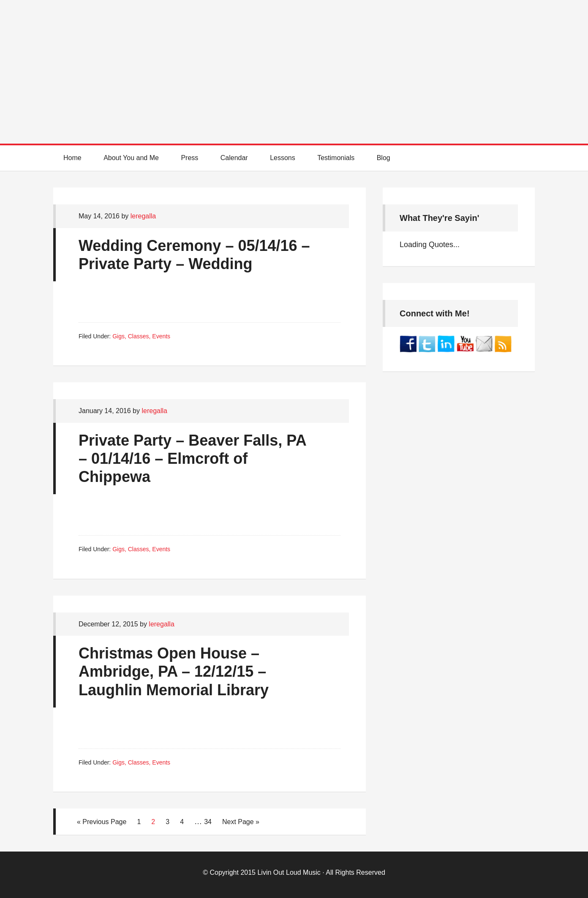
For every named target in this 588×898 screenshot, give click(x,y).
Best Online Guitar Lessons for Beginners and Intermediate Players (294, 63)
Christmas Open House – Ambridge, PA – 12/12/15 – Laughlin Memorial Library (174, 671)
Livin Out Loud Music (289, 872)
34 (208, 822)
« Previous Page (102, 822)
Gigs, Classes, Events (141, 336)
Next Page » (241, 822)
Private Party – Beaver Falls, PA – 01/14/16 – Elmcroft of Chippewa (192, 459)
